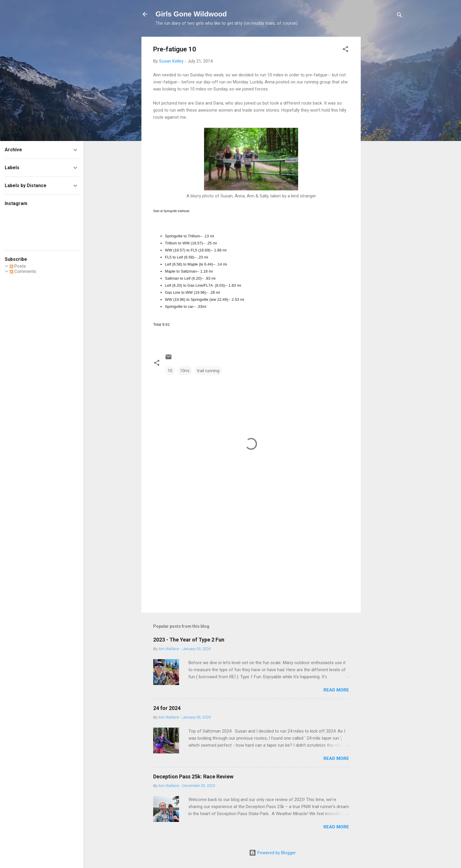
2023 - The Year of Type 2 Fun (189, 640)
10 (170, 371)
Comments (23, 271)
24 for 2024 (167, 708)
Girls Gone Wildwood (191, 14)
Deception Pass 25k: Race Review (193, 777)
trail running (208, 371)
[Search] (400, 16)
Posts (18, 266)
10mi (185, 371)
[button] (345, 50)
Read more (336, 690)
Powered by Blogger (272, 853)
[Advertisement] (384, 125)
